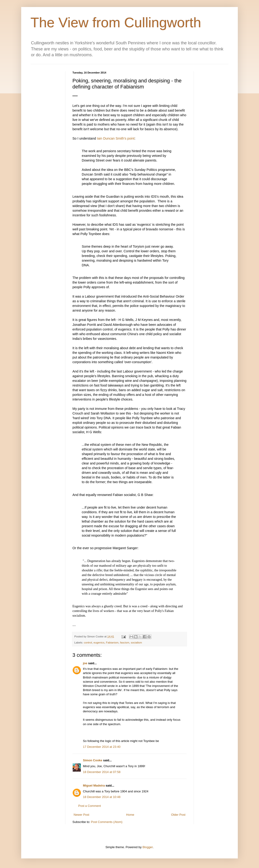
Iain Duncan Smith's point (116, 138)
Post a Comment (90, 806)
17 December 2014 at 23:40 (102, 747)
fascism (125, 642)
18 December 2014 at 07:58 (102, 772)
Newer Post (81, 815)
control (88, 642)
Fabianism (112, 642)
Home (130, 815)
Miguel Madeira (94, 785)
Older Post (178, 815)
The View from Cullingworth (116, 23)
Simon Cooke (93, 760)
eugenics (99, 642)
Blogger (148, 847)
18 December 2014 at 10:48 (102, 797)
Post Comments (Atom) (107, 822)
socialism (136, 642)
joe (85, 663)
